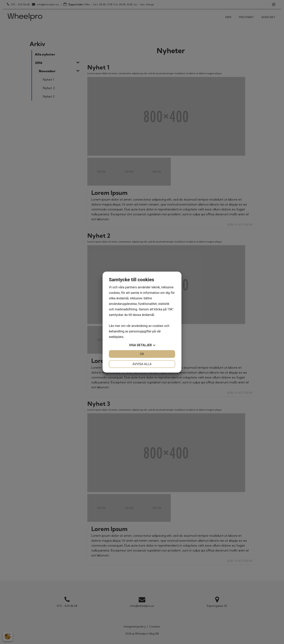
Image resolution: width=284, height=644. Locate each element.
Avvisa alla (142, 364)
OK (142, 354)
